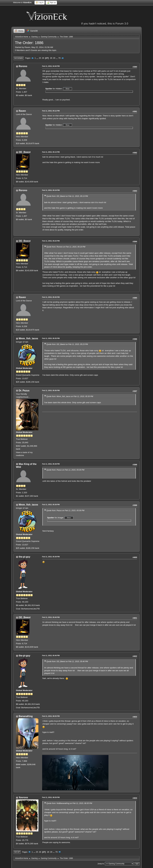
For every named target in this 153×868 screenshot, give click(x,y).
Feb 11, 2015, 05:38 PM (51, 464)
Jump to (101, 864)
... (38, 58)
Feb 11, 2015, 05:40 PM (51, 617)
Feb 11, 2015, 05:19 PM (51, 190)
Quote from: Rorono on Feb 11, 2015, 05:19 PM (66, 247)
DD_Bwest (25, 152)
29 (54, 58)
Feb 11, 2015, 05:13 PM (51, 152)
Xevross (23, 797)
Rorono (23, 66)
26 (43, 58)
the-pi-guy (24, 557)
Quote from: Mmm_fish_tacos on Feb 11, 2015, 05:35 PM (70, 396)
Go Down (19, 58)
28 (51, 58)
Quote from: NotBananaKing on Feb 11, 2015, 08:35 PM (69, 803)
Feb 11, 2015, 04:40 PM (51, 66)
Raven (22, 111)
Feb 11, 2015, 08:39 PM (51, 797)
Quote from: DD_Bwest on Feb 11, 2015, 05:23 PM (67, 344)
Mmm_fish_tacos (28, 338)
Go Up (17, 852)
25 (40, 58)
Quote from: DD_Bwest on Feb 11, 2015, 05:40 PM (67, 661)
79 (59, 58)
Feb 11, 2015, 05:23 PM (51, 241)
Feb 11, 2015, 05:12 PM (51, 111)
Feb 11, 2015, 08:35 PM (51, 716)
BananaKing (26, 716)
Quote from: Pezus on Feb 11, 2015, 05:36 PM (65, 470)
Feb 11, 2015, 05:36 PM (51, 390)
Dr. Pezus (24, 391)
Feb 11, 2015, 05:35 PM (51, 338)
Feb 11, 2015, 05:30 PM (51, 297)
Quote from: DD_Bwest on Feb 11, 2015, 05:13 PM (67, 196)
